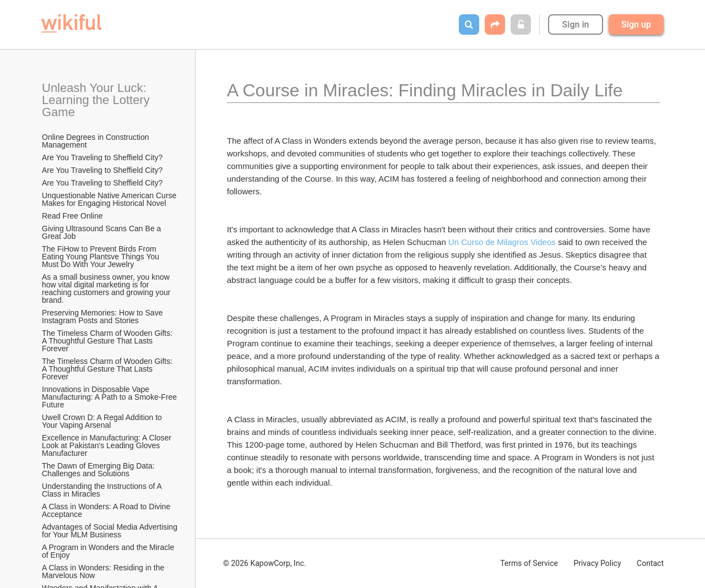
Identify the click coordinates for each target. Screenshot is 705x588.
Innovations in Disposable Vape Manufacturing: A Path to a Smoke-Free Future (110, 397)
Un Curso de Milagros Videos (502, 242)
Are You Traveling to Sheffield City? (102, 157)
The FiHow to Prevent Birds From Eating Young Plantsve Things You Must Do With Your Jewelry (102, 257)
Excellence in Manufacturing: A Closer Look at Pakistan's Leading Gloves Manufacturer (108, 445)
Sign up (636, 24)
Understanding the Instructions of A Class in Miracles (103, 490)
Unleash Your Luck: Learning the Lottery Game (97, 100)
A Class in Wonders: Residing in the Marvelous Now (104, 571)
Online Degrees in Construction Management (96, 141)
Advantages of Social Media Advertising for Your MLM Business (110, 531)
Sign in (575, 24)
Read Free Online (73, 216)
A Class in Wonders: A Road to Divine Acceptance (107, 510)
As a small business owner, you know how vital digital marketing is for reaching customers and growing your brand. (107, 288)
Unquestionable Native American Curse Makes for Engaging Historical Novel (110, 199)
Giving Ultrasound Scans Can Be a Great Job (102, 232)
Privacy (597, 563)
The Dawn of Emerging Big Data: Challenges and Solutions (99, 470)
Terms (529, 563)
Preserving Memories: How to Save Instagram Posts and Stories (103, 317)
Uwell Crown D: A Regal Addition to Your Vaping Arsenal (103, 421)
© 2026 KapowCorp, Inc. (265, 563)
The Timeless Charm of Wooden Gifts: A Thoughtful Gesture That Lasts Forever (108, 341)
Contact (650, 563)
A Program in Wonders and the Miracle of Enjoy (109, 551)
